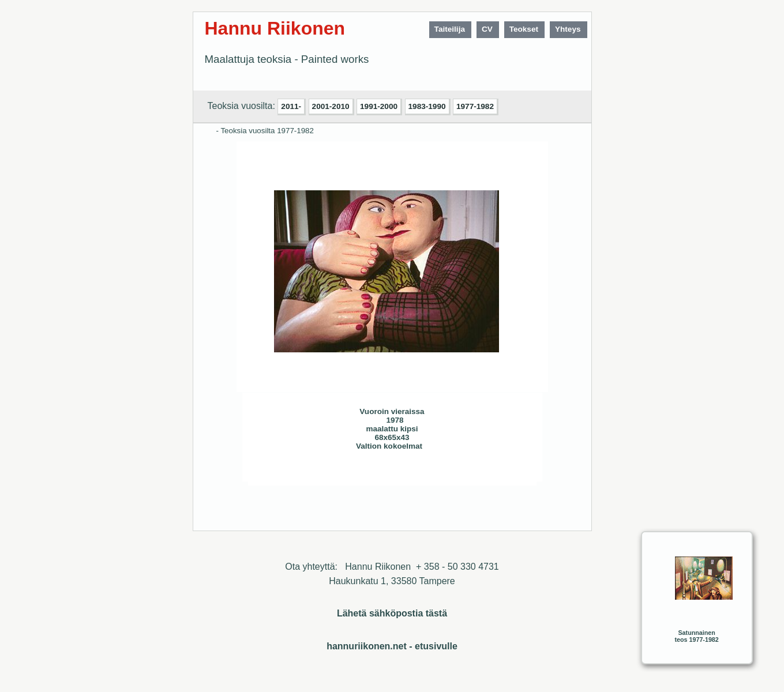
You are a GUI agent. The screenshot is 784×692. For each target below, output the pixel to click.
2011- (291, 106)
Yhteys (568, 29)
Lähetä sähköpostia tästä (392, 613)
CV (487, 29)
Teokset (524, 29)
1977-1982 (475, 106)
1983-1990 (427, 106)
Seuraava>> (337, 472)
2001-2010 (331, 106)
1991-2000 (379, 106)
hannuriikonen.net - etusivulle (392, 646)
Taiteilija (450, 29)
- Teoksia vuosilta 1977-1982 (265, 131)
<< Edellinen (314, 472)
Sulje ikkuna (500, 472)
